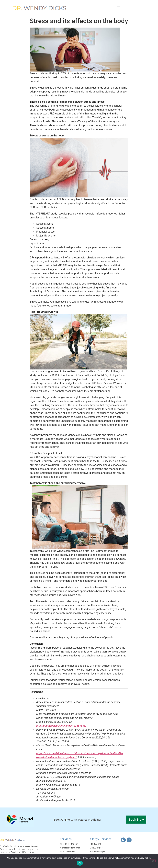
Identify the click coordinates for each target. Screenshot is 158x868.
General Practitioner (70, 848)
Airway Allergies (97, 852)
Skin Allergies (96, 848)
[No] (153, 861)
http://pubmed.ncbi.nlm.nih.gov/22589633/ (61, 726)
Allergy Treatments (69, 844)
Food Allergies (97, 844)
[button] (118, 8)
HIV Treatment (67, 852)
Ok (80, 863)
